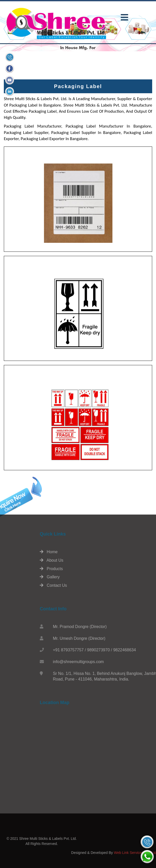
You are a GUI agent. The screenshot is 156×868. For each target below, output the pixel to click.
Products (86, 569)
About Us (87, 560)
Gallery (85, 577)
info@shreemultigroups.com (113, 662)
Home (84, 552)
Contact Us (88, 585)
